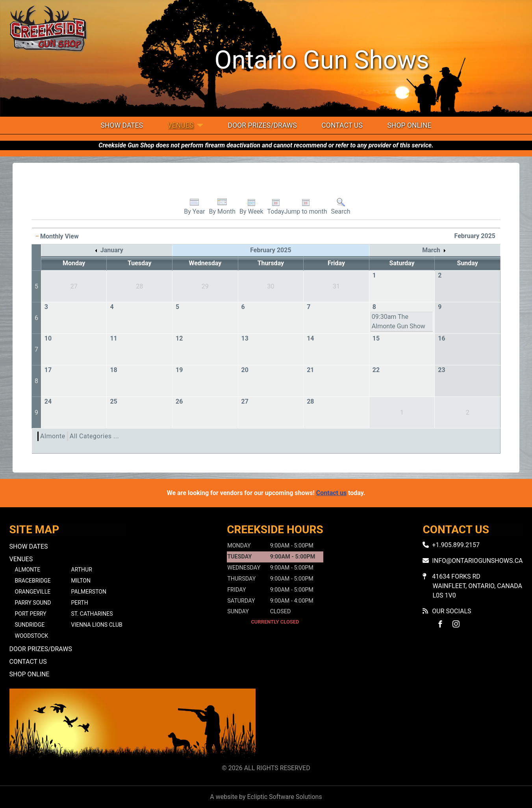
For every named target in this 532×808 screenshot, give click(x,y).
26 (179, 401)
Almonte (53, 436)
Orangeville (33, 592)
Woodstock (32, 636)
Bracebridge (33, 581)
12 (179, 338)
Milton (81, 581)
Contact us (331, 493)
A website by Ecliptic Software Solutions (266, 797)
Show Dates (122, 125)
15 (376, 338)
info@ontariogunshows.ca (477, 561)
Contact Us (342, 125)
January (109, 250)
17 (48, 370)
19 (179, 370)
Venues (181, 125)
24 (48, 401)
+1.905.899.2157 (456, 545)
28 (310, 401)
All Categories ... (94, 436)
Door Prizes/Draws (262, 125)
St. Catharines (92, 614)
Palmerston (89, 592)
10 (48, 338)
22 (376, 370)
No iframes (400, 725)
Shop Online (409, 125)
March (434, 250)
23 (441, 370)
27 (245, 401)
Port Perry (31, 614)
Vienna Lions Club (97, 625)
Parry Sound (33, 603)
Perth (80, 603)
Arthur (82, 570)
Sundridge (30, 625)
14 (310, 338)
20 (245, 370)
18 (113, 370)
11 (113, 338)
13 (245, 338)
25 (113, 401)
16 (441, 338)
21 (310, 370)
